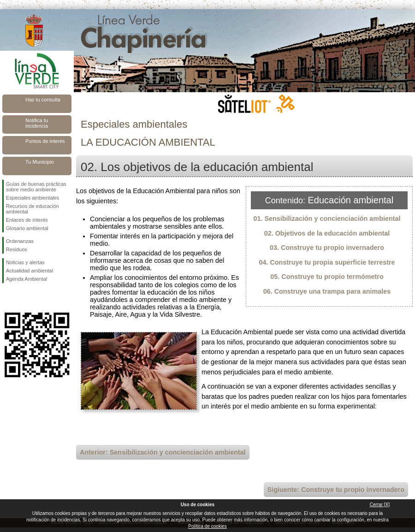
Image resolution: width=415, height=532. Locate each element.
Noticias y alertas (25, 262)
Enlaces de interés (27, 220)
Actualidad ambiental (30, 271)
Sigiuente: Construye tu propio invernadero (336, 490)
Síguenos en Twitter (23, 298)
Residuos (17, 249)
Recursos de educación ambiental (33, 209)
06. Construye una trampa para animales (327, 291)
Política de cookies (207, 526)
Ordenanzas (20, 241)
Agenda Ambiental (27, 279)
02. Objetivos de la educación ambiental (327, 233)
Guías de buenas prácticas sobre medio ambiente (36, 187)
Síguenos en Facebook (8, 298)
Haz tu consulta (43, 100)
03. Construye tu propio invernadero (327, 248)
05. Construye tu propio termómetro (327, 277)
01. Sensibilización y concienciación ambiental (327, 219)
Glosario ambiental (27, 228)
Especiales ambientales (33, 198)
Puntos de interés (45, 141)
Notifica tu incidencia (37, 123)
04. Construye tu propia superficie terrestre (327, 262)
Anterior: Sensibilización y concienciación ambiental (163, 452)
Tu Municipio (40, 162)
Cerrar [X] (380, 505)
